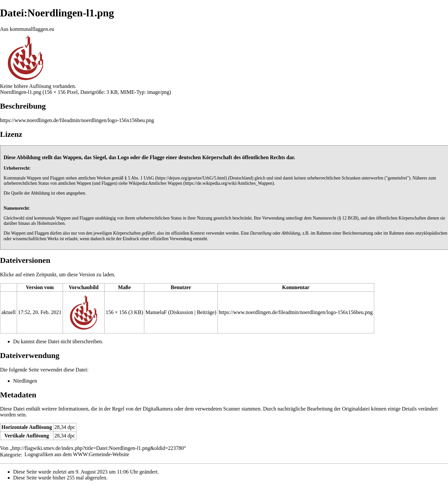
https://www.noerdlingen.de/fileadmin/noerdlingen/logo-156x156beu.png (77, 120)
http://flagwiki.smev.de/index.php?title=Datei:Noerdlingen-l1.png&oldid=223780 (98, 448)
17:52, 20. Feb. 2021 (40, 312)
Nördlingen (25, 381)
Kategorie (10, 454)
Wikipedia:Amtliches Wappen (155, 183)
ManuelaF (156, 312)
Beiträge (206, 312)
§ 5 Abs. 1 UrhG (139, 178)
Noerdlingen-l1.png (21, 92)
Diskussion (182, 312)
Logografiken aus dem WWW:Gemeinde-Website (77, 454)
